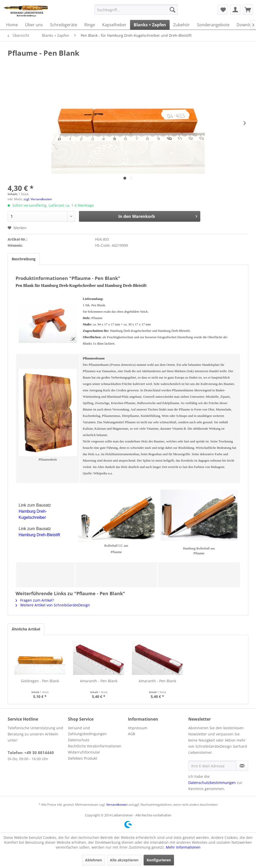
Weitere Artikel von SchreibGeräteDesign (53, 605)
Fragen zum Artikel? (35, 600)
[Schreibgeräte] (64, 25)
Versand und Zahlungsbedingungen (87, 731)
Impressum (138, 728)
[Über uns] (34, 25)
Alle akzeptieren (124, 860)
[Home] (12, 25)
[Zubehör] (182, 25)
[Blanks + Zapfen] (150, 25)
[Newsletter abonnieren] (242, 766)
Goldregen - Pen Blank (40, 681)
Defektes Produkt (83, 758)
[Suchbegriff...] (136, 10)
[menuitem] (136, 10)
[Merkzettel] (223, 10)
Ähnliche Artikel (26, 629)
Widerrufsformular (84, 752)
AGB (132, 734)
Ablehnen (94, 860)
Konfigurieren (159, 860)
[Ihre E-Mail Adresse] (212, 766)
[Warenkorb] (248, 10)
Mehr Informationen (183, 847)
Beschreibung (24, 259)
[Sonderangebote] (213, 25)
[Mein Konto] (235, 10)
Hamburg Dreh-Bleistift (39, 535)
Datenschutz (79, 740)
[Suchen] (172, 10)
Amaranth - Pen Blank (99, 681)
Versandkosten (117, 805)
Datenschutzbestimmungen (212, 783)
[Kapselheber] (114, 25)
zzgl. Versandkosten (38, 199)
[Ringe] (90, 25)
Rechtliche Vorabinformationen (95, 746)
